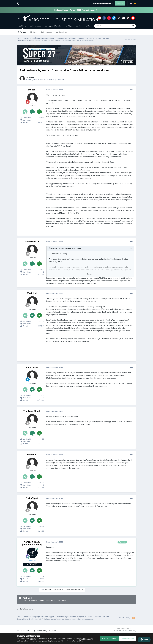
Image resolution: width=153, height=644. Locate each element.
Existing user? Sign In (103, 3)
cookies (33, 638)
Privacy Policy (40, 631)
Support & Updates (54, 26)
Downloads (47, 32)
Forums (23, 32)
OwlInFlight (32, 498)
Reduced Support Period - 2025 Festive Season (75, 10)
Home (23, 27)
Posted (55, 90)
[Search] (106, 26)
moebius (32, 455)
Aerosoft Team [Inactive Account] (32, 543)
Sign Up (120, 3)
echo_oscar (32, 367)
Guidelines (63, 32)
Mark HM (32, 293)
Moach (31, 77)
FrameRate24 (32, 242)
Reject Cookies (127, 638)
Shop (34, 32)
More (89, 26)
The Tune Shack (32, 411)
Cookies (53, 631)
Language (23, 631)
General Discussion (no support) (52, 80)
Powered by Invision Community (125, 631)
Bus (80, 26)
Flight (70, 26)
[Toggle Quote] (50, 248)
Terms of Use (78, 641)
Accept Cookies (108, 638)
